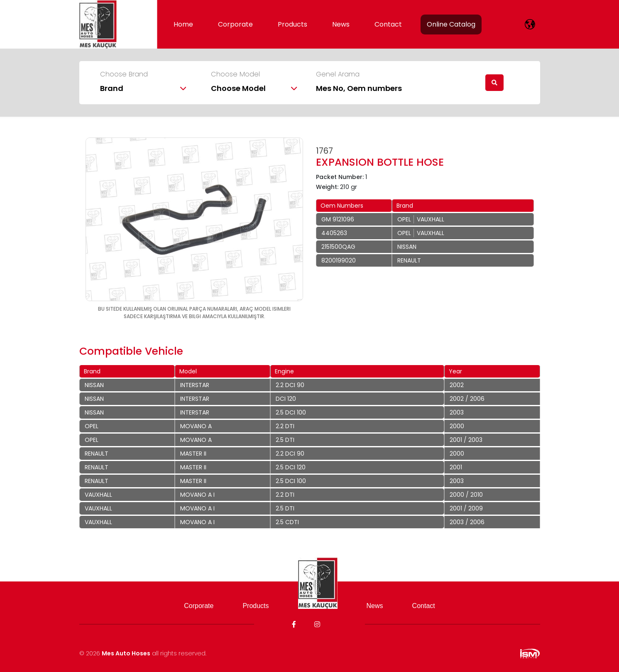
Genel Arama (338, 74)
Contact (388, 24)
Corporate (235, 24)
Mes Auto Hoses (126, 653)
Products (292, 24)
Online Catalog (451, 24)
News (341, 24)
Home (183, 24)
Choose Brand (124, 74)
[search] (494, 83)
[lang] (530, 24)
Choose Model (235, 74)
